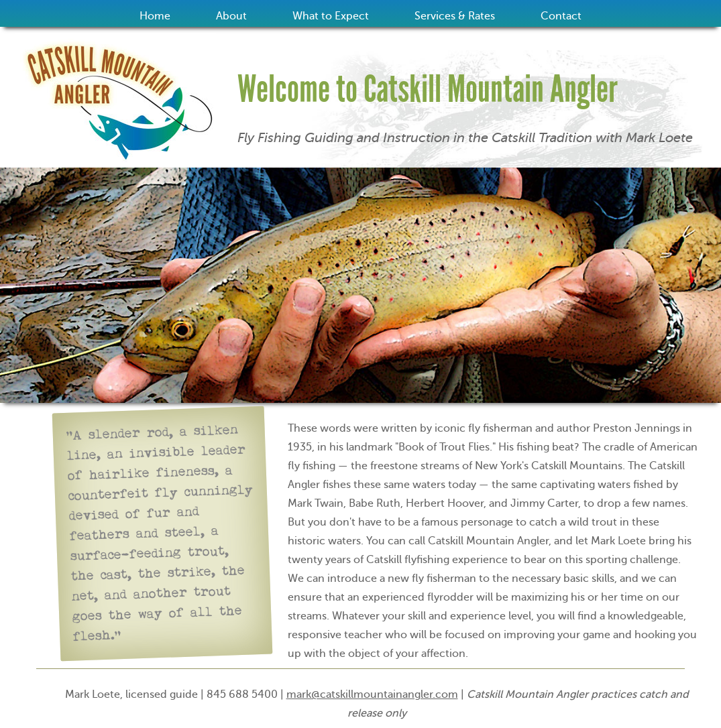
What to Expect (331, 16)
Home (155, 16)
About (231, 16)
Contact (561, 16)
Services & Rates (455, 16)
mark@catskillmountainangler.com (372, 694)
